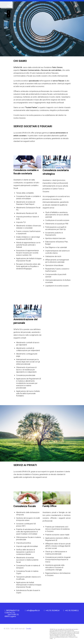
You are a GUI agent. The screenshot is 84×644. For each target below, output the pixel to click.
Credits (29, 629)
